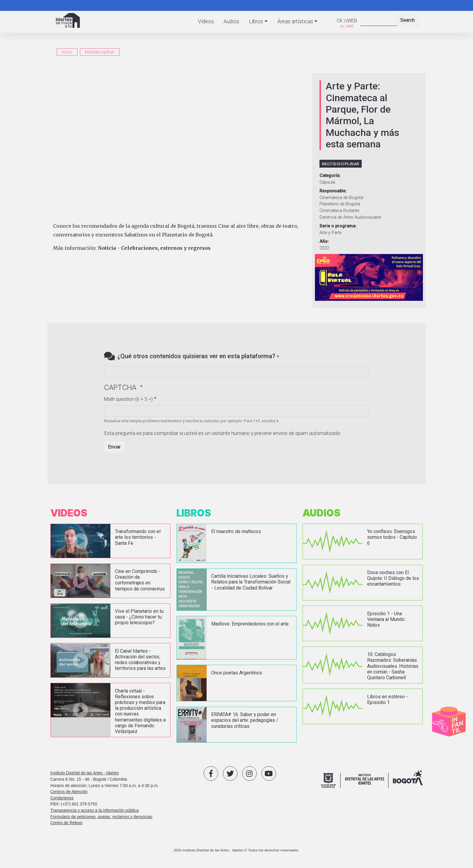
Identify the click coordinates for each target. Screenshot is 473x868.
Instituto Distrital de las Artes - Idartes (85, 773)
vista (110, 541)
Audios (231, 21)
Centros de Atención (69, 792)
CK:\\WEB (347, 21)
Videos (206, 21)
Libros (256, 21)
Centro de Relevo (67, 823)
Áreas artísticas (295, 21)
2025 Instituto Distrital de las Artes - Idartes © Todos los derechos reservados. (236, 850)
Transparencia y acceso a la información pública (95, 810)
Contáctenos (62, 798)
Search (408, 20)
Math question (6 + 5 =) (128, 399)
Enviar (114, 447)
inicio (67, 52)
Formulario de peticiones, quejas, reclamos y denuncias (101, 817)
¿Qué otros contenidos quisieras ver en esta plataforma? (196, 356)
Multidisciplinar (100, 52)
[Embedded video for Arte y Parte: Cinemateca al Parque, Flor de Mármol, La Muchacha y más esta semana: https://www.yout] (180, 145)
